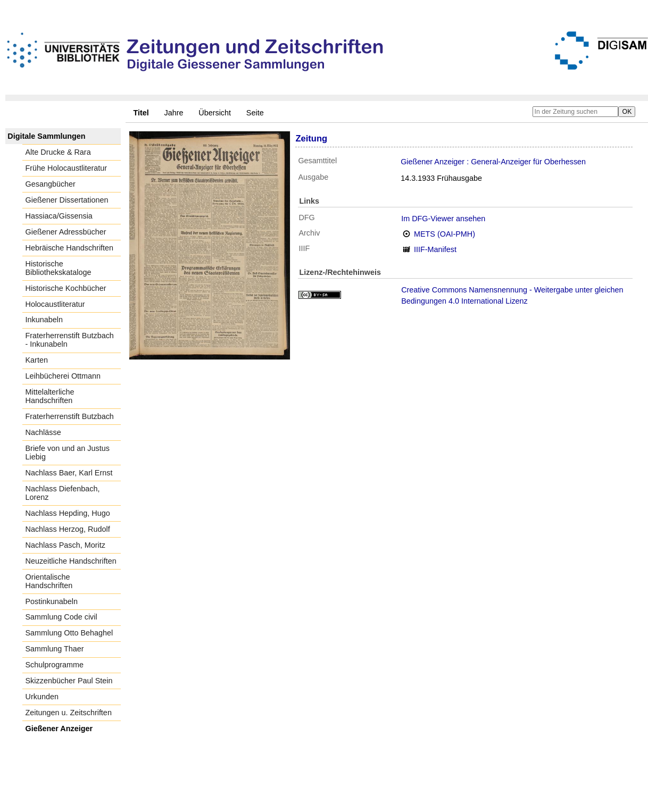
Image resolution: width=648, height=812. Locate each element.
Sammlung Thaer (55, 649)
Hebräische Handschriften (70, 248)
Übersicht (215, 113)
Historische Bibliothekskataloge (59, 268)
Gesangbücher (51, 184)
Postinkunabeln (52, 601)
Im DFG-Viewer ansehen (443, 219)
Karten (37, 360)
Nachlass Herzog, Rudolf (68, 529)
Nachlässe (43, 432)
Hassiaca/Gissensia (59, 216)
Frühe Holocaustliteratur (67, 168)
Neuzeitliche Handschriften (71, 561)
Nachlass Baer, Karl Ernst (69, 473)
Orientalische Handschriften (49, 581)
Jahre (174, 113)
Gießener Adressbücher (66, 232)
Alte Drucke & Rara (58, 152)
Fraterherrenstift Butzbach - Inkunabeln (70, 340)
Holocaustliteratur (55, 304)
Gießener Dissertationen (67, 200)
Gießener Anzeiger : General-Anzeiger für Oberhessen (493, 162)
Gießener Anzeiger (59, 729)
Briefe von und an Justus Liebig (68, 453)
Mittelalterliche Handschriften (50, 396)
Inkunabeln (44, 320)
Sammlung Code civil (61, 617)
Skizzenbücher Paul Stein (69, 681)
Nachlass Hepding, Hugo (68, 513)
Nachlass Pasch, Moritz (65, 545)
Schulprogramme (55, 665)
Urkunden (42, 697)
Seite (255, 113)
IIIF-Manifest (435, 249)
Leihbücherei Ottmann (63, 376)
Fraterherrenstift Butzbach (70, 416)
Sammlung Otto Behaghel (69, 633)
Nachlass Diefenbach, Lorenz (63, 493)
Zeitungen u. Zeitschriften (69, 713)
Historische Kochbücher (66, 288)
